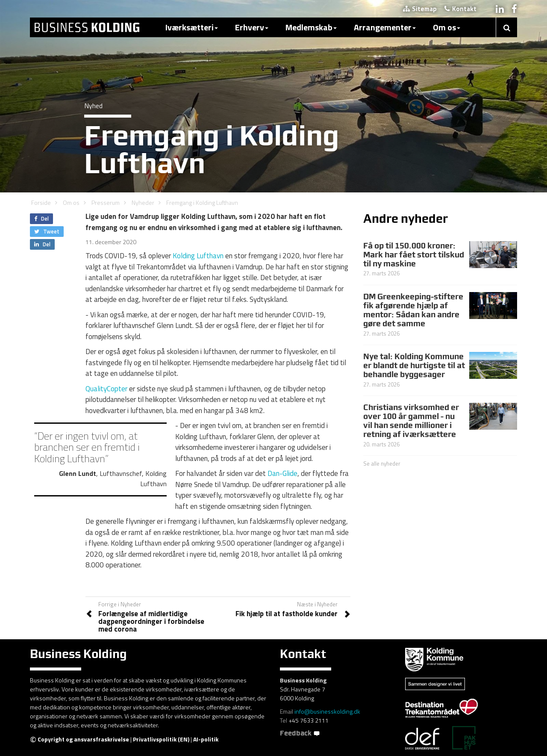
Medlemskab (311, 27)
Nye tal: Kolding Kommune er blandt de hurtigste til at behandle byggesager (414, 365)
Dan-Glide (282, 473)
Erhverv (252, 27)
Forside (41, 202)
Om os (447, 27)
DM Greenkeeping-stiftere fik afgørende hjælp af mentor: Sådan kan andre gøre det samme (413, 310)
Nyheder (143, 202)
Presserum (106, 202)
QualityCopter (106, 389)
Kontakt (460, 9)
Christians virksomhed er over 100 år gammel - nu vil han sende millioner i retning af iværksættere (411, 421)
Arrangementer (385, 27)
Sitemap (420, 9)
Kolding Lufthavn (198, 256)
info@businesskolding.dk (327, 711)
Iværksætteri (192, 27)
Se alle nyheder (382, 464)
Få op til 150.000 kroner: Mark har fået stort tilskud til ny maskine (414, 254)
